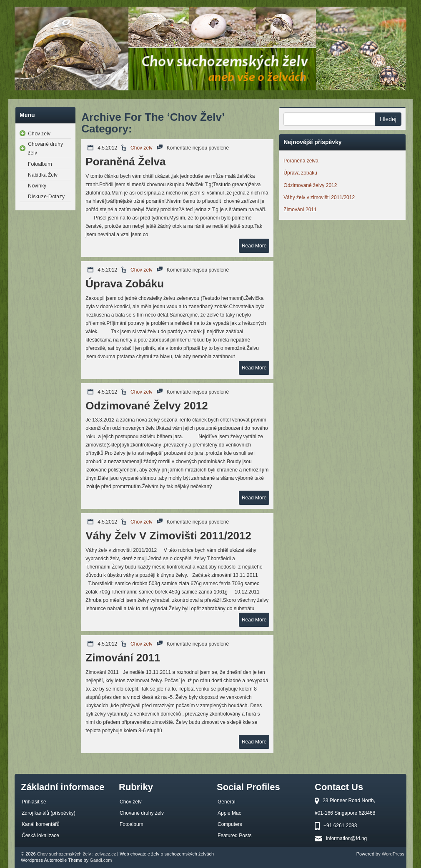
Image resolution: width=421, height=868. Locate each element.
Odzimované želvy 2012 (147, 406)
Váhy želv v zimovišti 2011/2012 (168, 536)
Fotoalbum (132, 824)
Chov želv (142, 148)
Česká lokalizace (40, 836)
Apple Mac (229, 813)
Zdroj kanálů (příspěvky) (49, 813)
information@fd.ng (346, 838)
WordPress (393, 854)
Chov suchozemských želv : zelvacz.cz (77, 854)
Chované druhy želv (142, 813)
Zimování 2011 (123, 658)
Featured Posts (234, 836)
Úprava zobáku (125, 284)
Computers (230, 824)
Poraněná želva (125, 162)
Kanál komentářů (41, 824)
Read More (254, 246)
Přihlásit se (34, 802)
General (227, 802)
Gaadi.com (101, 860)
